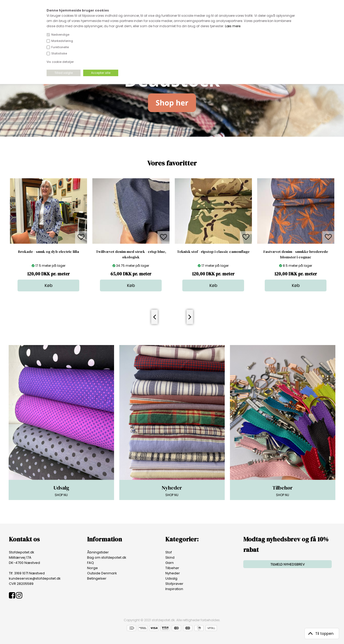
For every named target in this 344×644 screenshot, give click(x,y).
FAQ (91, 563)
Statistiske (59, 53)
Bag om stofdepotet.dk (107, 557)
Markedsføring (62, 41)
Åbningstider (98, 552)
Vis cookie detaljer (60, 62)
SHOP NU (61, 491)
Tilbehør (172, 568)
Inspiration (174, 589)
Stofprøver (174, 584)
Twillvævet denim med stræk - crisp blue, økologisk (131, 254)
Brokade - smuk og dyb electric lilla (49, 252)
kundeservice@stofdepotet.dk (35, 578)
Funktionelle (60, 47)
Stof (169, 552)
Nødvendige (60, 35)
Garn (170, 563)
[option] (49, 235)
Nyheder (173, 573)
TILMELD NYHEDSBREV (288, 564)
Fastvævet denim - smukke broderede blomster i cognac (296, 254)
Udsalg (171, 578)
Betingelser (97, 578)
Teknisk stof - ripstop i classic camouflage (213, 252)
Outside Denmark (102, 573)
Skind (170, 557)
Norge (92, 568)
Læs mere (233, 26)
